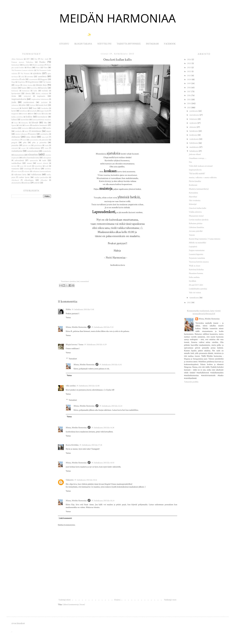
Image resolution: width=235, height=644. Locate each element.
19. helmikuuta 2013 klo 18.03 (103, 463)
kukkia (29, 117)
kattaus (33, 105)
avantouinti (33, 79)
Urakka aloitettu (195, 212)
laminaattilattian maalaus (42, 120)
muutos (33, 134)
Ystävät (192, 235)
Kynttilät (26, 65)
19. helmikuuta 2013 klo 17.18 (91, 445)
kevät (14, 111)
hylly (35, 91)
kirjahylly (33, 111)
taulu (44, 160)
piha (25, 143)
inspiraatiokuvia (19, 99)
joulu (14, 102)
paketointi (45, 140)
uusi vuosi (18, 172)
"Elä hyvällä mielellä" (197, 174)
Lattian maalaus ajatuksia (199, 220)
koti (78, 281)
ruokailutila (47, 151)
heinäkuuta (194, 131)
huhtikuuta (194, 143)
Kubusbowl (16, 65)
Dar (36, 59)
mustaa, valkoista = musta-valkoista (203, 177)
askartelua (15, 79)
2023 (189, 68)
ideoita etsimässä (42, 94)
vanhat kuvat (24, 177)
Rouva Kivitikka (72, 445)
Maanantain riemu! (196, 216)
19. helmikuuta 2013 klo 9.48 (83, 309)
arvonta (30, 77)
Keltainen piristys (196, 223)
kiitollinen (24, 111)
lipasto (14, 125)
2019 (189, 83)
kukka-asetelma (17, 117)
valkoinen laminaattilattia (42, 172)
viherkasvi (15, 180)
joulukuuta (194, 111)
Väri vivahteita (195, 200)
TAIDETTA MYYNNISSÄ (129, 44)
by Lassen (47, 82)
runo (47, 148)
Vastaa (68, 317)
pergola (14, 143)
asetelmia (42, 76)
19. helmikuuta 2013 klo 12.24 (111, 406)
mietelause (36, 131)
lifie (45, 123)
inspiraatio (41, 96)
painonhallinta (34, 140)
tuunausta (15, 169)
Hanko (42, 62)
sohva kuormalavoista (31, 158)
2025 (189, 63)
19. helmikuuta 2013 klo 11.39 (95, 345)
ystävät (37, 183)
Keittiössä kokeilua (196, 270)
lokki (21, 125)
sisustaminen (19, 155)
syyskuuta (193, 123)
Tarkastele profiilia (191, 382)
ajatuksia (73, 281)
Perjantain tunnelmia (197, 258)
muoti (49, 131)
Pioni (38, 68)
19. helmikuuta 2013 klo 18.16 (86, 480)
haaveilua (34, 88)
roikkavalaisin (35, 148)
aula (23, 79)
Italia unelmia (194, 277)
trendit (29, 166)
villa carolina (71, 386)
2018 (189, 88)
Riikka (68, 309)
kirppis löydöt (44, 111)
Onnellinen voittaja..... (198, 158)
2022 (189, 71)
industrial (27, 96)
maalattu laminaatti (40, 125)
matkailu (18, 131)
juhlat (23, 105)
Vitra (45, 68)
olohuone (16, 137)
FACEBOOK (170, 44)
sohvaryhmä (19, 160)
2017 (189, 91)
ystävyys (27, 183)
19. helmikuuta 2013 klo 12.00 (88, 386)
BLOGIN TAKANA (83, 44)
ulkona (37, 169)
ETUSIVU (64, 44)
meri (27, 131)
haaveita (44, 88)
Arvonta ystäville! (196, 231)
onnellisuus (16, 140)
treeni (22, 166)
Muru (29, 68)
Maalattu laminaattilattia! (199, 189)
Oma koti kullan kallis (198, 208)
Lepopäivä (193, 247)
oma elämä (31, 137)
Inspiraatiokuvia (195, 170)
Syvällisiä (193, 281)
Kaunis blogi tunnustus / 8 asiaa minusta (205, 239)
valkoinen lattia (20, 175)
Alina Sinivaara (17, 59)
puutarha (15, 145)
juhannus (15, 105)
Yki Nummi (25, 74)
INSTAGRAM (152, 44)
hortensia (15, 91)
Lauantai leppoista (196, 254)
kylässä (14, 120)
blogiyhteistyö (33, 82)
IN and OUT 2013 (196, 285)
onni (24, 140)
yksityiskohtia (16, 183)
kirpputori (15, 114)
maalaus (15, 128)
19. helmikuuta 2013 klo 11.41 (111, 365)
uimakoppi (28, 169)
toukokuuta (194, 139)
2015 (189, 100)
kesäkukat (45, 108)
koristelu (24, 114)
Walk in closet (195, 266)
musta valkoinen (21, 134)
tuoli (47, 166)
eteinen (14, 88)
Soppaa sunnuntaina (197, 250)
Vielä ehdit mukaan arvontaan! (201, 166)
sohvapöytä (47, 158)
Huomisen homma (196, 273)
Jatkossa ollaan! (195, 154)
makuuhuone (37, 128)
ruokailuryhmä (33, 151)
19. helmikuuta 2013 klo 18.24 (103, 501)
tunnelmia (38, 166)
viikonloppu (29, 180)
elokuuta (193, 127)
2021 (189, 76)
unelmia (48, 169)
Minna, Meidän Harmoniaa (76, 327)
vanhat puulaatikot (41, 177)
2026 (189, 59)
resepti (23, 148)
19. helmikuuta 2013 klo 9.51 (102, 327)
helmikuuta (194, 151)
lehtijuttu (25, 123)
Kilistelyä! (193, 204)
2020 (189, 80)
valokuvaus (36, 174)
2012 (189, 303)
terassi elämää (43, 163)
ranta (47, 145)
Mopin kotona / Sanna (75, 345)
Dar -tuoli (45, 59)
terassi (29, 163)
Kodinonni (193, 185)
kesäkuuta (194, 135)
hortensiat (26, 91)
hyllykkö (45, 91)
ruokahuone (17, 151)
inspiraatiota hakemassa (40, 99)
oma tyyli (45, 137)
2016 (189, 95)
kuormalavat (42, 117)
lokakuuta (194, 119)
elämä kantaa (28, 85)
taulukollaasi (16, 163)
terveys (14, 166)
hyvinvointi (16, 93)
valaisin (27, 172)
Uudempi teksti (65, 600)
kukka (46, 114)
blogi (13, 82)
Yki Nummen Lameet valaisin (23, 70)
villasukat (44, 180)
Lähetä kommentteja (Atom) (74, 605)
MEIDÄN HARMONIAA (117, 18)
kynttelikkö (25, 120)
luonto (27, 125)
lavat (16, 123)
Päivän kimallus (195, 181)
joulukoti (44, 102)
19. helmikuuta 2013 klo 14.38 (103, 428)
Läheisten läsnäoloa (196, 227)
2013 (189, 108)
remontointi (84, 281)
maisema (25, 128)
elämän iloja (41, 85)
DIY (28, 59)
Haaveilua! (193, 197)
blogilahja (21, 82)
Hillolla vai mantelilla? (198, 243)
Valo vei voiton (195, 293)
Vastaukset (73, 359)
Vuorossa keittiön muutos (199, 262)
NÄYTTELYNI (104, 44)
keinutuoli (15, 108)
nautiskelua (44, 134)
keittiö (25, 108)
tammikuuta (194, 298)
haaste (24, 88)
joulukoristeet (29, 102)
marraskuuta (194, 115)
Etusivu (117, 600)
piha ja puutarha (39, 143)
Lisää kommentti (65, 518)
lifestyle (35, 123)
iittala (14, 96)
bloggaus (44, 79)
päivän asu (27, 145)
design (18, 85)
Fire (190, 162)
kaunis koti (43, 105)
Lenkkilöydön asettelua (198, 289)
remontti (15, 148)
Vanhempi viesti (170, 600)
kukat (39, 114)
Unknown (70, 480)
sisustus (33, 155)
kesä (35, 108)
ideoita (28, 93)
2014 (189, 103)
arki (23, 77)
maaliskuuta (194, 147)
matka (49, 128)
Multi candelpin (38, 65)
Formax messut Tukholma (22, 62)
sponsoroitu (34, 161)
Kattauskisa (193, 193)
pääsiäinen (38, 145)
